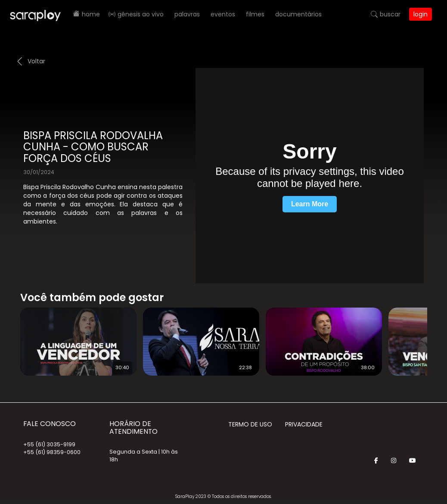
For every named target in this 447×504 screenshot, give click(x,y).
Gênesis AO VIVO (141, 14)
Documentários (298, 14)
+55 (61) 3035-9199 (49, 444)
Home (91, 14)
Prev (7, 336)
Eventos (223, 14)
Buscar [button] (390, 14)
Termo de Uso (250, 424)
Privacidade (304, 424)
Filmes (255, 14)
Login (421, 14)
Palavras (187, 14)
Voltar (36, 61)
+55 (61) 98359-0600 (52, 452)
